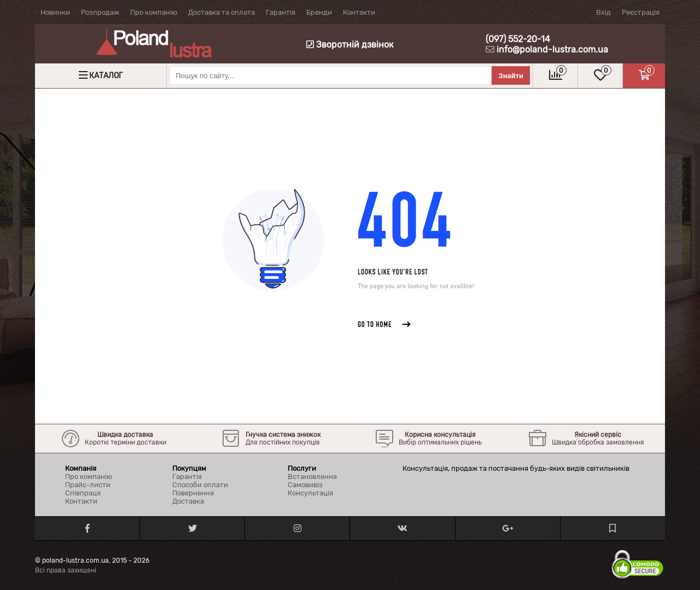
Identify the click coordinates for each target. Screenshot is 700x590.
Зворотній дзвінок (350, 45)
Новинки (55, 12)
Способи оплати (200, 485)
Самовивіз (305, 485)
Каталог (106, 76)
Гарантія (281, 12)
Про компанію (154, 12)
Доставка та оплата (221, 12)
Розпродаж (100, 12)
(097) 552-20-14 (518, 39)
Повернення (193, 493)
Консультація (310, 493)
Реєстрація (641, 12)
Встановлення (312, 477)
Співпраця (83, 493)
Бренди (319, 12)
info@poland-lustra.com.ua (552, 49)
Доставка (188, 501)
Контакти (359, 12)
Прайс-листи (88, 485)
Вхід (603, 12)
